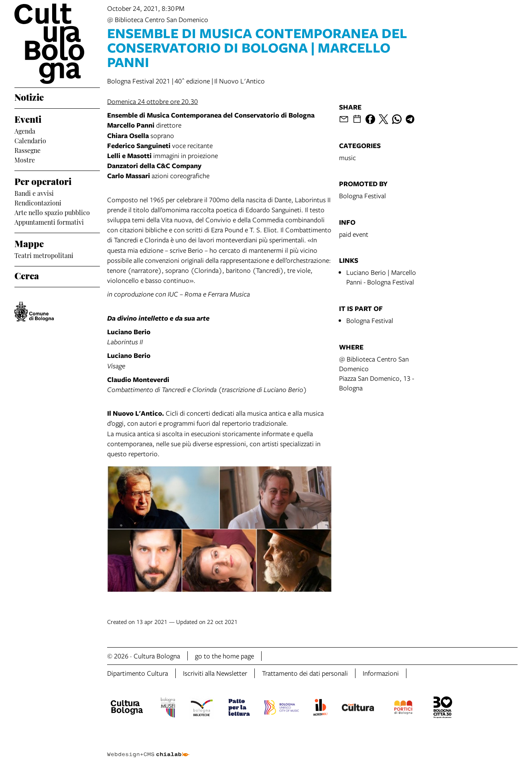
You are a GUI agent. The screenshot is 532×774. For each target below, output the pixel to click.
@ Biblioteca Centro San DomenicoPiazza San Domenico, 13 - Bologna (377, 373)
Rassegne (27, 150)
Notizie (29, 96)
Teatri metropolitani (44, 255)
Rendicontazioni (38, 202)
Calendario (30, 140)
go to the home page (224, 656)
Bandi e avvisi (34, 193)
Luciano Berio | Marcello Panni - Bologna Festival (381, 277)
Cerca (27, 275)
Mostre (25, 159)
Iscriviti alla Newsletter (215, 673)
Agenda (25, 130)
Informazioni (381, 673)
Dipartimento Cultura (138, 673)
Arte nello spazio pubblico (52, 212)
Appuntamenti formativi (49, 221)
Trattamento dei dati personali (305, 673)
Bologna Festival (362, 196)
